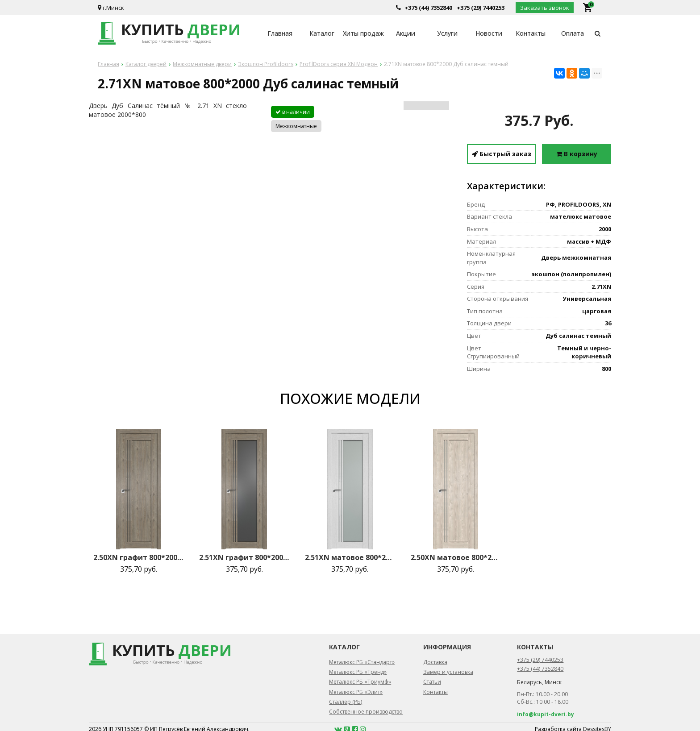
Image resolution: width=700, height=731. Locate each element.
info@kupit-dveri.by (546, 714)
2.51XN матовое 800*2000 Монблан (350, 557)
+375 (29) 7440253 (481, 8)
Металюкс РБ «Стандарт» (362, 662)
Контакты (531, 33)
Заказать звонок (545, 8)
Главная (280, 33)
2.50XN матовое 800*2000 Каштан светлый (456, 557)
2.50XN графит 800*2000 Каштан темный (138, 557)
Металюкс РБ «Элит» (356, 692)
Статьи (432, 682)
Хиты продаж (363, 33)
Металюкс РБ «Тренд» (358, 672)
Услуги (447, 33)
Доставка (435, 662)
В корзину (577, 154)
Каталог (322, 33)
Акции (406, 33)
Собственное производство (366, 712)
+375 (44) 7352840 (428, 8)
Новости (489, 33)
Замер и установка (448, 672)
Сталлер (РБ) (346, 702)
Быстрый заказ (502, 154)
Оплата (573, 33)
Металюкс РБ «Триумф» (360, 682)
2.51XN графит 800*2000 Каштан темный (244, 557)
